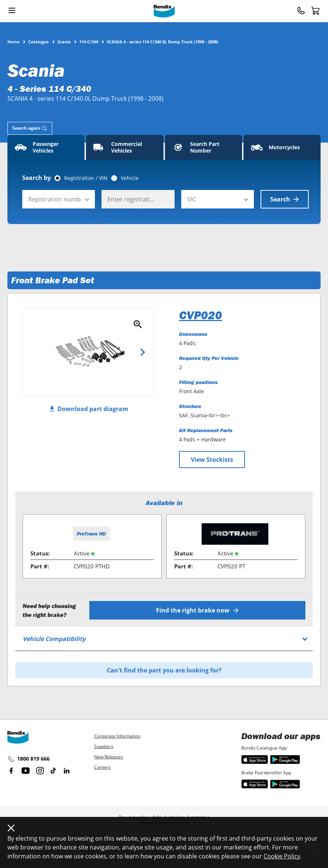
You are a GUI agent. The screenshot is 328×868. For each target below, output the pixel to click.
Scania (64, 41)
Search (285, 199)
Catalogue (39, 41)
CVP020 (201, 315)
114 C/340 (89, 41)
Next (143, 352)
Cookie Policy (282, 856)
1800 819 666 (29, 759)
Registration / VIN (86, 178)
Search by (37, 178)
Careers (102, 767)
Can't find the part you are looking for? (164, 670)
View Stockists (212, 460)
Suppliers (104, 746)
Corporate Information (117, 736)
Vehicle (130, 178)
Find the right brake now (197, 610)
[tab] (30, 128)
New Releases (109, 757)
